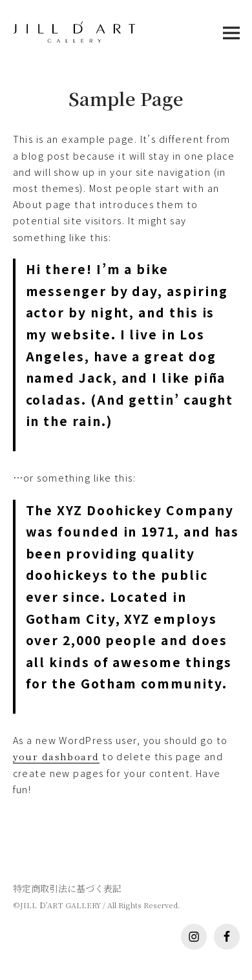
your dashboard (56, 756)
